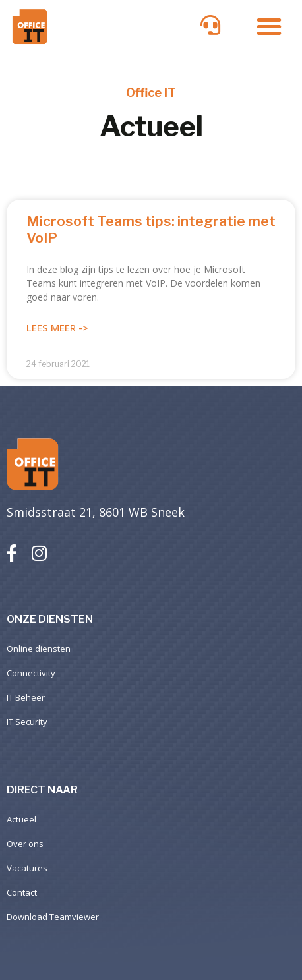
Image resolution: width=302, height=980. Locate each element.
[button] (269, 26)
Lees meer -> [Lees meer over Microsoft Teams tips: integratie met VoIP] (57, 328)
